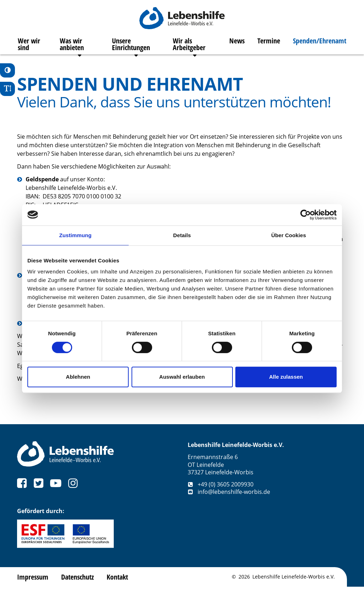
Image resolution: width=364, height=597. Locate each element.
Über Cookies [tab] (289, 235)
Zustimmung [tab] (76, 235)
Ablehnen (78, 377)
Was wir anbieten (71, 48)
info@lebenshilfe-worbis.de (229, 502)
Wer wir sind (28, 48)
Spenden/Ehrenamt (320, 44)
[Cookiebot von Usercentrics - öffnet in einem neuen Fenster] (306, 215)
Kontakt (117, 587)
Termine (269, 44)
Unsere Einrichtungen (131, 48)
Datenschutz (77, 587)
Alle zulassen (286, 377)
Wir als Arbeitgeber (189, 48)
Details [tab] (182, 235)
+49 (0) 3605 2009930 (221, 494)
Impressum (33, 587)
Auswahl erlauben (182, 377)
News (238, 44)
